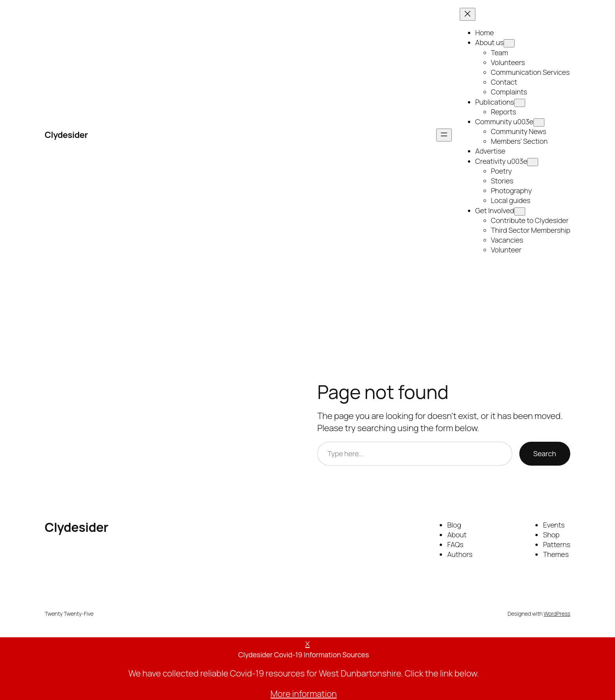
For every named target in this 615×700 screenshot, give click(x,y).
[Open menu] (444, 135)
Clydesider (66, 135)
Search (545, 453)
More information (304, 694)
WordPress (557, 614)
